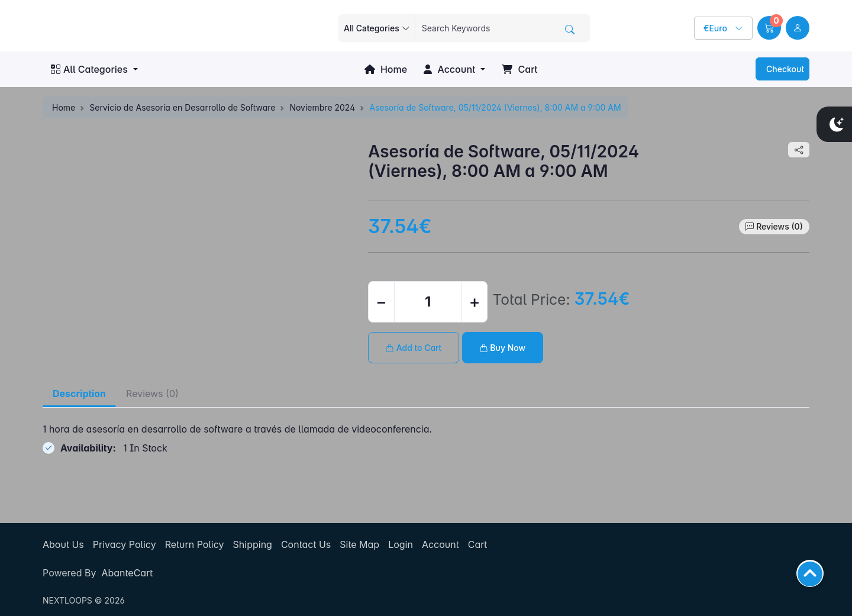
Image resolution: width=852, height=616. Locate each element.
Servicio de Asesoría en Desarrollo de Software (182, 107)
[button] (769, 28)
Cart (519, 69)
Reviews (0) (780, 226)
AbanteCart (127, 573)
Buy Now (503, 348)
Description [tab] (79, 394)
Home (386, 69)
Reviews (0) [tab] (152, 394)
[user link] (798, 28)
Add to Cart (414, 348)
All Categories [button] (89, 69)
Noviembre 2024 (322, 107)
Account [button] (449, 69)
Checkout (784, 69)
